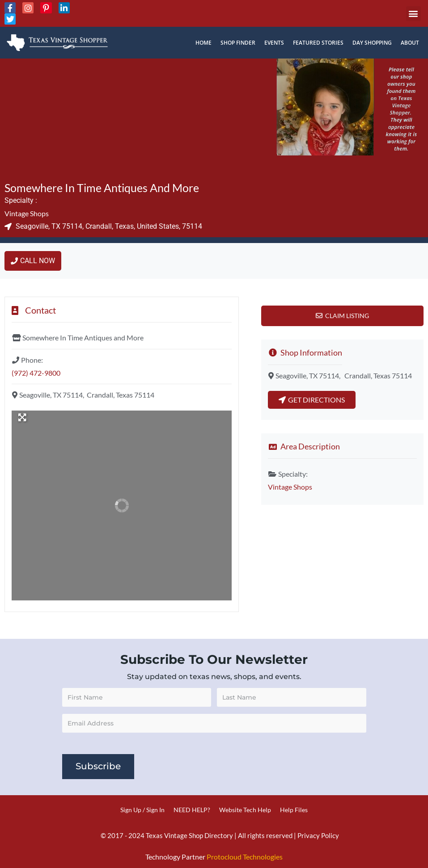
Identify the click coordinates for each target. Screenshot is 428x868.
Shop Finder (238, 43)
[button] (413, 14)
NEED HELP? (192, 810)
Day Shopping (372, 43)
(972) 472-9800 (36, 373)
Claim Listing (347, 316)
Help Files (294, 810)
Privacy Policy (318, 835)
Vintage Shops (27, 213)
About (410, 43)
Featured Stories (318, 43)
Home (203, 43)
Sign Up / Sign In (142, 810)
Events (274, 43)
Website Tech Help (245, 810)
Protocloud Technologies (245, 857)
